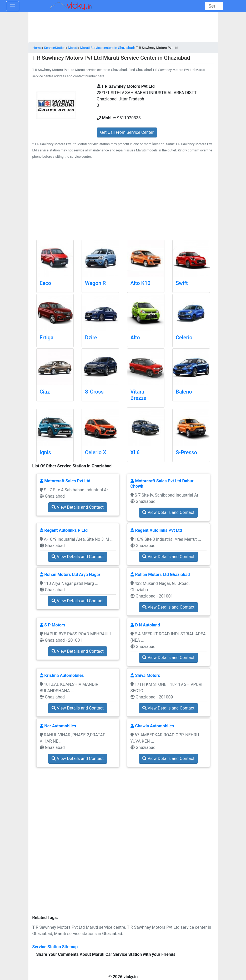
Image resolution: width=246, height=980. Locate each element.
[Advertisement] (123, 200)
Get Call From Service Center (127, 132)
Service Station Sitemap (55, 947)
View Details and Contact (78, 507)
